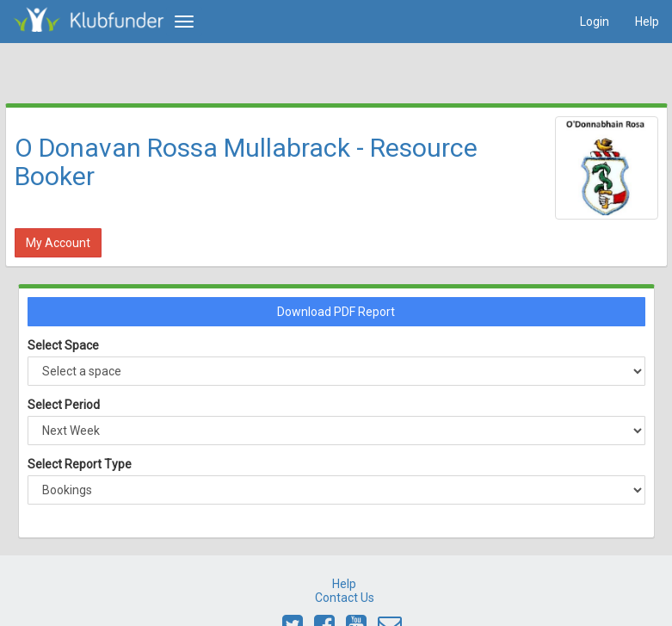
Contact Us (345, 598)
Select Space (63, 345)
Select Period (64, 405)
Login (595, 22)
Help (647, 22)
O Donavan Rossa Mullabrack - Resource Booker (246, 162)
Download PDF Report (336, 312)
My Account (58, 243)
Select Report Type (80, 464)
